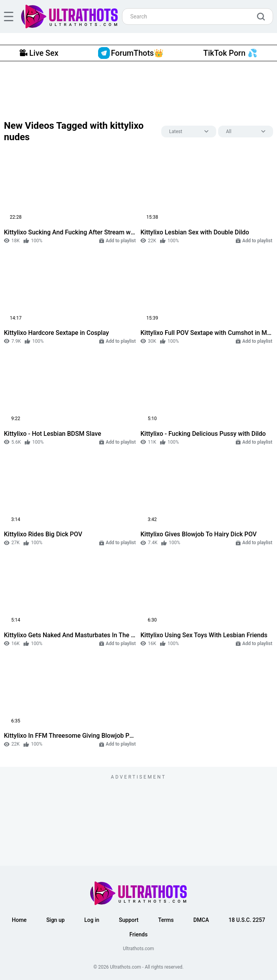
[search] (263, 16)
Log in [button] (92, 920)
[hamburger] (9, 16)
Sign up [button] (56, 920)
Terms (166, 920)
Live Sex (39, 53)
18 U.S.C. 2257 (247, 920)
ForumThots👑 (131, 53)
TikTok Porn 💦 (230, 53)
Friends (138, 934)
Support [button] (129, 920)
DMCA (201, 920)
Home (19, 920)
